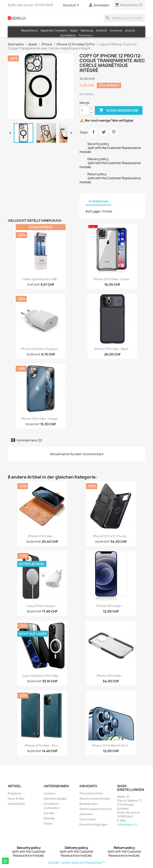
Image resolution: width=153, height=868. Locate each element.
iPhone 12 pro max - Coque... (41, 419)
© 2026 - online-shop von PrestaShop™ (76, 863)
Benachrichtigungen (94, 824)
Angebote (15, 793)
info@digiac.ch (127, 824)
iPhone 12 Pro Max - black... (112, 349)
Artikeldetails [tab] (98, 201)
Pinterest (114, 132)
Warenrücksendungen (95, 799)
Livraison (50, 793)
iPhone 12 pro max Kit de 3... (111, 745)
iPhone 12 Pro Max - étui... (42, 745)
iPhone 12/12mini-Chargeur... (41, 349)
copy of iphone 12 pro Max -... (42, 676)
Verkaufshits (16, 804)
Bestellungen (89, 804)
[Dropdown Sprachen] (72, 5)
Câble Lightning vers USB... (41, 279)
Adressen (86, 814)
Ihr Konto (88, 786)
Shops (48, 823)
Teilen (93, 132)
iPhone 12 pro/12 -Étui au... (111, 536)
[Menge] (84, 110)
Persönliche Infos (91, 793)
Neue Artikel (16, 799)
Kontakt (49, 813)
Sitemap (49, 818)
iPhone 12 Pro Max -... (42, 536)
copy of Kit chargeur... (42, 606)
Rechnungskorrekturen (96, 809)
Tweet (104, 132)
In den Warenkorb (119, 110)
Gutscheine (88, 819)
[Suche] (125, 18)
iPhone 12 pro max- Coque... (112, 279)
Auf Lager (93, 211)
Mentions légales (55, 799)
